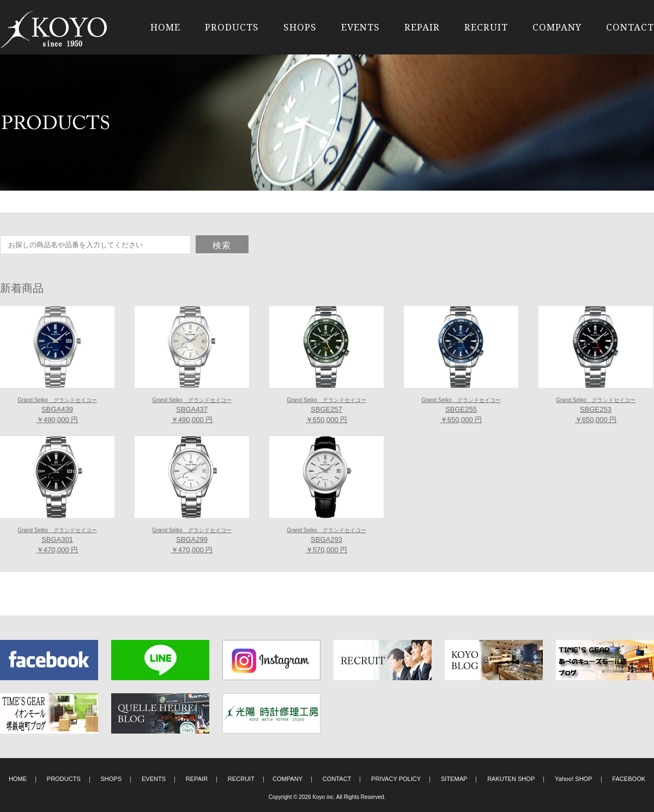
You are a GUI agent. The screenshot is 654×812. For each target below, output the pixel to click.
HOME (165, 27)
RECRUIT (486, 27)
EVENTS (361, 27)
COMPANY (557, 27)
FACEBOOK (629, 779)
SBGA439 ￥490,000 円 (57, 411)
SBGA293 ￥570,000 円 (326, 541)
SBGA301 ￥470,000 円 (57, 541)
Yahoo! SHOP (574, 779)
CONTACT (630, 27)
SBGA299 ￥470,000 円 (192, 541)
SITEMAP (454, 779)
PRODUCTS (232, 27)
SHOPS (300, 27)
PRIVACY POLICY (396, 779)
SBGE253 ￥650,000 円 (596, 411)
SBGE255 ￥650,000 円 (461, 411)
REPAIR (422, 27)
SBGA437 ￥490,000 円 (192, 411)
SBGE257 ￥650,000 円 (326, 411)
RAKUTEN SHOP (511, 779)
